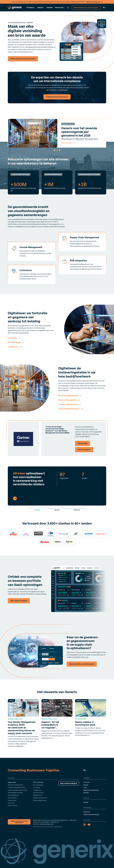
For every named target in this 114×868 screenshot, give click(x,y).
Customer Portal (38, 793)
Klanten (50, 7)
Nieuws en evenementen (91, 790)
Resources (87, 812)
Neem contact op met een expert (86, 8)
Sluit (102, 2)
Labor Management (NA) (15, 793)
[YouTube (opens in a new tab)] (89, 825)
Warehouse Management (15, 785)
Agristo (57, 510)
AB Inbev (37, 510)
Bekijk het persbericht (93, 2)
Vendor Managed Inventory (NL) (18, 790)
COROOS (77, 510)
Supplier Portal (38, 795)
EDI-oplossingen (38, 785)
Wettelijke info (55, 822)
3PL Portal (11, 803)
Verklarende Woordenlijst (91, 814)
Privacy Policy (73, 820)
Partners (86, 793)
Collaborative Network (40, 798)
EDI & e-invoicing (38, 782)
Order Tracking (12, 806)
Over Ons (87, 782)
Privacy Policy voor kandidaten (41, 822)
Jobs (85, 787)
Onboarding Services (40, 800)
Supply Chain (12, 782)
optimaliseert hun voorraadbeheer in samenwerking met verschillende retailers (29, 479)
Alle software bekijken (69, 783)
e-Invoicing (36, 787)
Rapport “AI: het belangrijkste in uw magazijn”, (50, 725)
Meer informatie (71, 143)
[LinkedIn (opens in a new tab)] (85, 825)
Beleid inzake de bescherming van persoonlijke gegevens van (50, 820)
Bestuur (86, 785)
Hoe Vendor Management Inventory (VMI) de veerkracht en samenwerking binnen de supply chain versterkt (22, 728)
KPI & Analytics (12, 798)
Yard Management (13, 795)
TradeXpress (37, 790)
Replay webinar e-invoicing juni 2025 (85, 723)
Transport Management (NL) (16, 787)
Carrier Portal (12, 800)
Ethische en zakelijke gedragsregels (43, 824)
